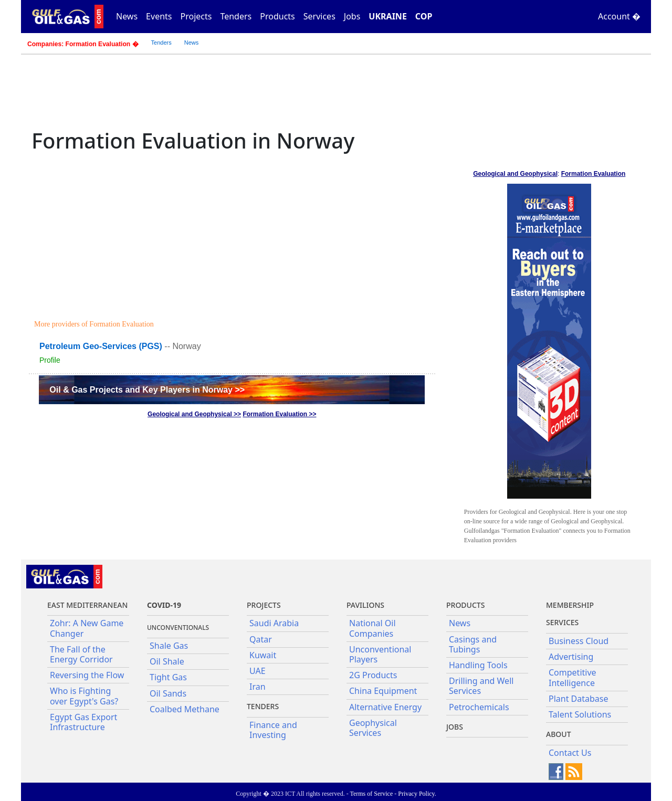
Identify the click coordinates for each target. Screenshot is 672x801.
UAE (258, 671)
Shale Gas (169, 646)
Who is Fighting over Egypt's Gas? (84, 696)
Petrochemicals (479, 707)
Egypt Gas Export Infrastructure (83, 722)
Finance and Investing (273, 730)
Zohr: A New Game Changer (87, 628)
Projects (196, 16)
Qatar (261, 639)
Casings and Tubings (473, 644)
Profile (50, 360)
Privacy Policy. (417, 794)
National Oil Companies (372, 628)
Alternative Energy (385, 707)
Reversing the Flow (87, 675)
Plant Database (579, 699)
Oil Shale (167, 661)
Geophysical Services (373, 728)
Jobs (352, 16)
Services (319, 16)
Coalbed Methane (185, 709)
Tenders (236, 16)
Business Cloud (579, 641)
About (559, 734)
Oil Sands (168, 693)
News (127, 16)
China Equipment (383, 691)
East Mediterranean (87, 605)
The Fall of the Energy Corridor (81, 654)
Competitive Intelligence (573, 677)
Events (159, 16)
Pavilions (365, 605)
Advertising (571, 657)
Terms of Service (371, 794)
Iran (258, 687)
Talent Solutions (580, 714)
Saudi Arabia (274, 623)
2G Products (373, 675)
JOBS (455, 727)
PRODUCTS (465, 605)
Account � (619, 16)
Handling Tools (478, 665)
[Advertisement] (233, 237)
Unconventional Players (380, 654)
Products (277, 16)
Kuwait (263, 655)
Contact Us (570, 753)
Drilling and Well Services (481, 686)
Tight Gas (168, 677)
